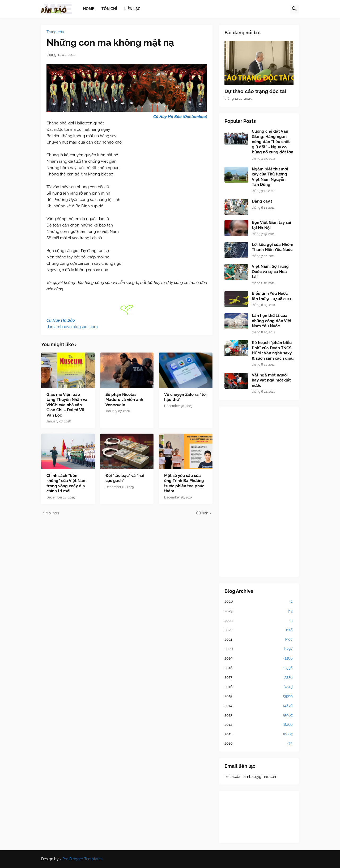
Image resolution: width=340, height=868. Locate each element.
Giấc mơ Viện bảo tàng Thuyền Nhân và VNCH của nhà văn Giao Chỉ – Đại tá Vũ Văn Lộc (67, 405)
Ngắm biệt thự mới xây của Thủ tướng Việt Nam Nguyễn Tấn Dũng (270, 177)
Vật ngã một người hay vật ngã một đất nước (271, 380)
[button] (294, 9)
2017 (259, 677)
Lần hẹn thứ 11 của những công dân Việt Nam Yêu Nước (272, 321)
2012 (259, 725)
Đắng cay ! (262, 201)
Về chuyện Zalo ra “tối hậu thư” (185, 397)
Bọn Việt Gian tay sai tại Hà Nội (271, 225)
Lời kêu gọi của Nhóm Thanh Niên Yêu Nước (273, 247)
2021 (259, 640)
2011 (259, 734)
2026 (259, 602)
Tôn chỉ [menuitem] (109, 9)
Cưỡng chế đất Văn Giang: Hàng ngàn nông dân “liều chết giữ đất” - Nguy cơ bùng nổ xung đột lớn (273, 142)
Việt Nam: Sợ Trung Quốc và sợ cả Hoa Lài (270, 272)
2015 (259, 696)
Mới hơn (52, 513)
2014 (259, 706)
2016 (259, 687)
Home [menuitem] (89, 9)
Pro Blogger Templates (82, 859)
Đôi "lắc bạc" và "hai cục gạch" (125, 478)
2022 (259, 630)
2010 (259, 744)
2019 (259, 659)
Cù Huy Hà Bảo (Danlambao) (180, 117)
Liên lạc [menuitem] (132, 9)
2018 (259, 668)
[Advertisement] (259, 492)
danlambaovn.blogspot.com (72, 327)
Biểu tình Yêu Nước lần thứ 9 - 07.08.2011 (272, 296)
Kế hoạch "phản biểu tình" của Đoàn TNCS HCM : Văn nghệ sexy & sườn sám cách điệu (273, 351)
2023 (259, 621)
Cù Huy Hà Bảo (61, 320)
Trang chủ (55, 32)
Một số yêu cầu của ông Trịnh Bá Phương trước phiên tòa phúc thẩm (184, 483)
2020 (259, 649)
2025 (259, 611)
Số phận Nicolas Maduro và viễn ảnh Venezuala (124, 400)
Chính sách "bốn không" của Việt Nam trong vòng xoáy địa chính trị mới (67, 483)
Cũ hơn (202, 513)
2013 (259, 715)
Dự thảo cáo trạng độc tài (255, 91)
